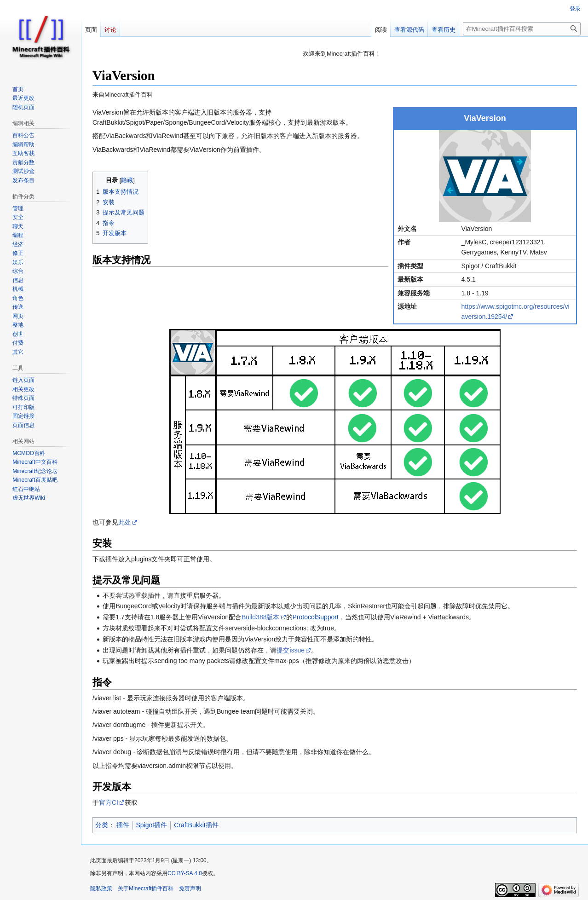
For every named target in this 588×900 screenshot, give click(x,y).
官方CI (109, 802)
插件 (123, 825)
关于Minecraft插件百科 (146, 888)
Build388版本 (261, 617)
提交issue (291, 650)
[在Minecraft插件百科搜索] (522, 29)
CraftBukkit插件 (196, 825)
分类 (102, 825)
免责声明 (190, 888)
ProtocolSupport (316, 617)
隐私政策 (101, 888)
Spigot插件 (152, 825)
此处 (125, 522)
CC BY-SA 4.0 (185, 873)
